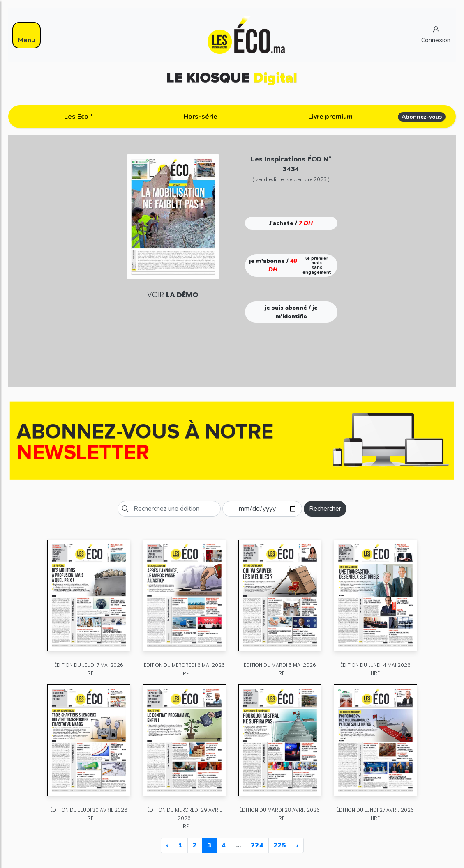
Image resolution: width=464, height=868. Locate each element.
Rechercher (325, 509)
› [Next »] (297, 845)
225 (280, 845)
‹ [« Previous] (167, 845)
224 (257, 845)
